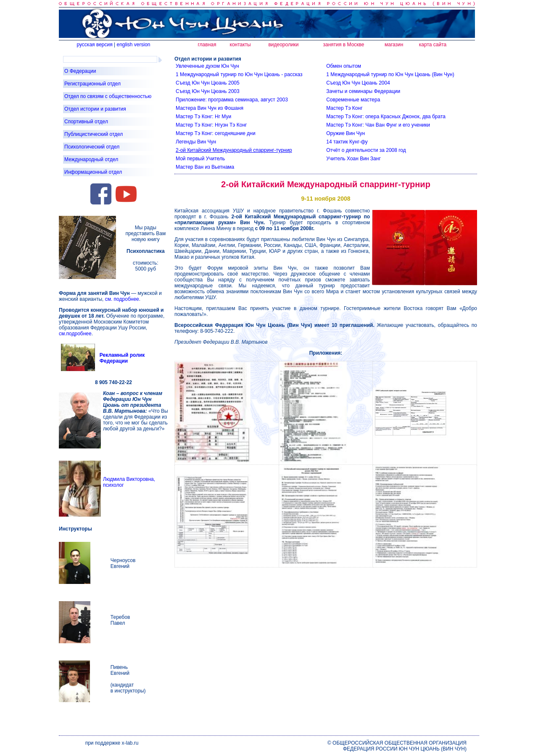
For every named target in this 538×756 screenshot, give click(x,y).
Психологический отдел (92, 147)
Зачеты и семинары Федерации (363, 91)
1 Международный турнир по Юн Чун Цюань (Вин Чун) (390, 74)
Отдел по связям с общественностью (108, 96)
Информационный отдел (93, 172)
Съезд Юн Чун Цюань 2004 (358, 83)
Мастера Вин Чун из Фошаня (210, 108)
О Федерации (80, 71)
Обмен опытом (344, 66)
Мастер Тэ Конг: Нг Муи (203, 117)
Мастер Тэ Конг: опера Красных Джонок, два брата (386, 117)
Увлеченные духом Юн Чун (207, 66)
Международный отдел (91, 159)
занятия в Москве (344, 45)
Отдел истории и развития (95, 109)
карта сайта (433, 45)
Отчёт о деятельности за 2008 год (366, 150)
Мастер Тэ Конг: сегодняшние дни (216, 133)
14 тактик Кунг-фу (347, 142)
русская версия (94, 45)
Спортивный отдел (86, 122)
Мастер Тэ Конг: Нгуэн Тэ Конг (211, 125)
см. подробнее (122, 299)
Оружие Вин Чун (345, 133)
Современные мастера (353, 100)
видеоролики (283, 45)
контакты (240, 45)
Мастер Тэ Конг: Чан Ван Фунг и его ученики (378, 125)
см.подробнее (75, 334)
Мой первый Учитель (200, 159)
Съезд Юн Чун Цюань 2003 (208, 91)
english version (133, 45)
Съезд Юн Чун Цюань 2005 (208, 83)
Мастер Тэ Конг (344, 108)
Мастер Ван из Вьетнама (205, 167)
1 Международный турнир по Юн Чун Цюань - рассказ (239, 74)
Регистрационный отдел (92, 84)
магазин (394, 45)
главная (207, 45)
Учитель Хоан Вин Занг (353, 159)
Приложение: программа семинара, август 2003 (232, 100)
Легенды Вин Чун (196, 142)
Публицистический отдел (94, 134)
